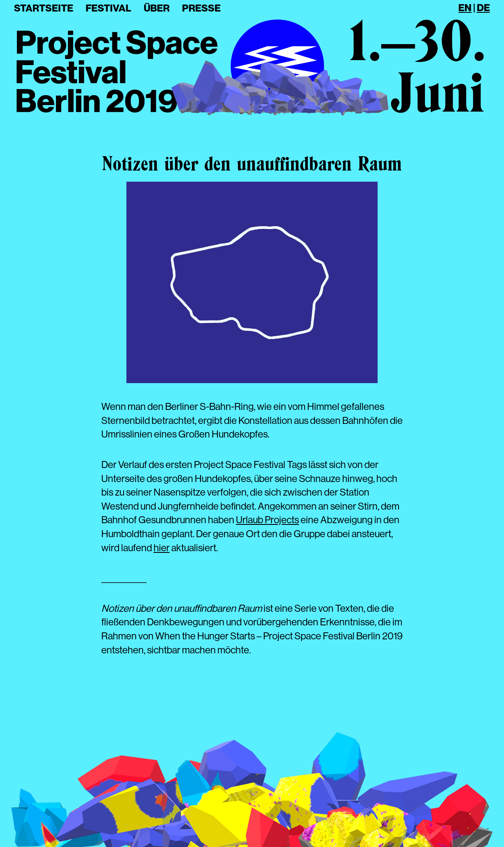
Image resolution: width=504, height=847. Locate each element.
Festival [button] (108, 8)
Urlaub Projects (267, 520)
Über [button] (157, 8)
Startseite (44, 8)
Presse (201, 8)
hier (162, 548)
